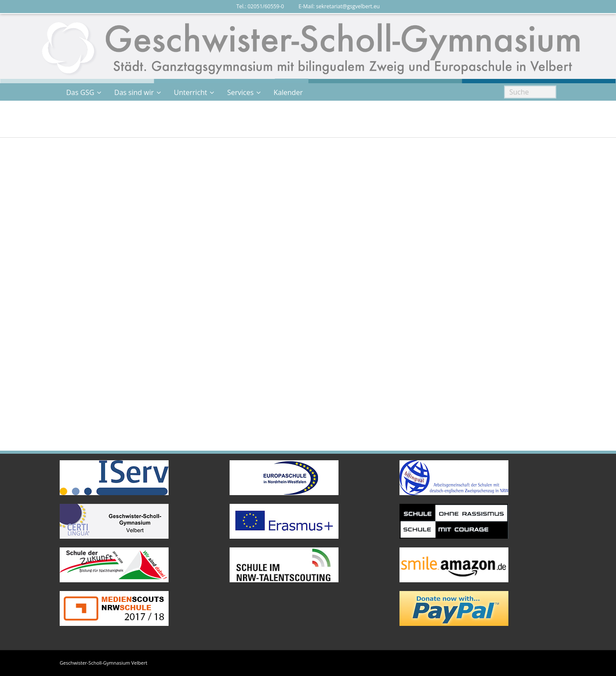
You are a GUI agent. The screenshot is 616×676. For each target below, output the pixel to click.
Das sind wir (134, 92)
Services (240, 92)
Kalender (288, 92)
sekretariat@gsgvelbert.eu (348, 6)
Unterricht (190, 92)
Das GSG (80, 92)
